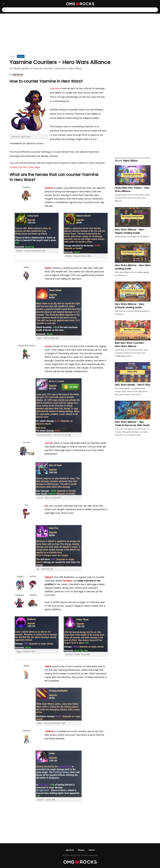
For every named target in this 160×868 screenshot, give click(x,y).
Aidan (48, 268)
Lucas (48, 346)
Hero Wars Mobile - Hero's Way (132, 385)
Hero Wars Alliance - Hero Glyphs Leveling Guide (129, 231)
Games (21, 56)
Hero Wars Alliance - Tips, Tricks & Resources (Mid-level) (132, 424)
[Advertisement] (80, 34)
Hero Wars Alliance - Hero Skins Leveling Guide (133, 267)
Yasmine (55, 88)
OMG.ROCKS (18, 75)
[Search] (81, 10)
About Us (70, 850)
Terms (91, 850)
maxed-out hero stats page (25, 167)
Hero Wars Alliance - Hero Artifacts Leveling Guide (129, 306)
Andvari (49, 188)
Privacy (81, 850)
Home (12, 56)
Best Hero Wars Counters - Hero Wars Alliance (130, 345)
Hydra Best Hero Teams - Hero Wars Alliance (132, 189)
